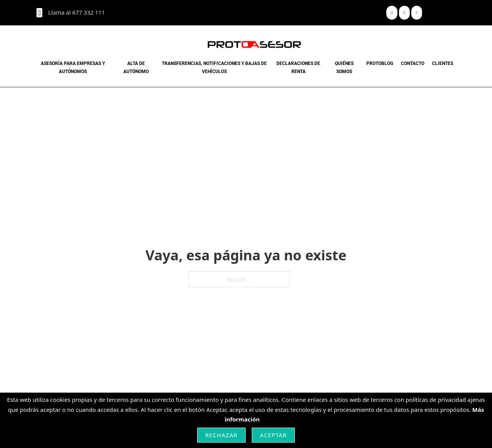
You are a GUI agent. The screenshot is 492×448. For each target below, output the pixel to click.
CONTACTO (413, 63)
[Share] (392, 13)
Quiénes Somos (344, 67)
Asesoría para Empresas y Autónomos (73, 67)
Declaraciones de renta (298, 67)
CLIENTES (443, 63)
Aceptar (273, 435)
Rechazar (221, 435)
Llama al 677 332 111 (76, 12)
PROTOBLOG (380, 63)
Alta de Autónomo (136, 67)
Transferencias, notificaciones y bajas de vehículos (214, 67)
